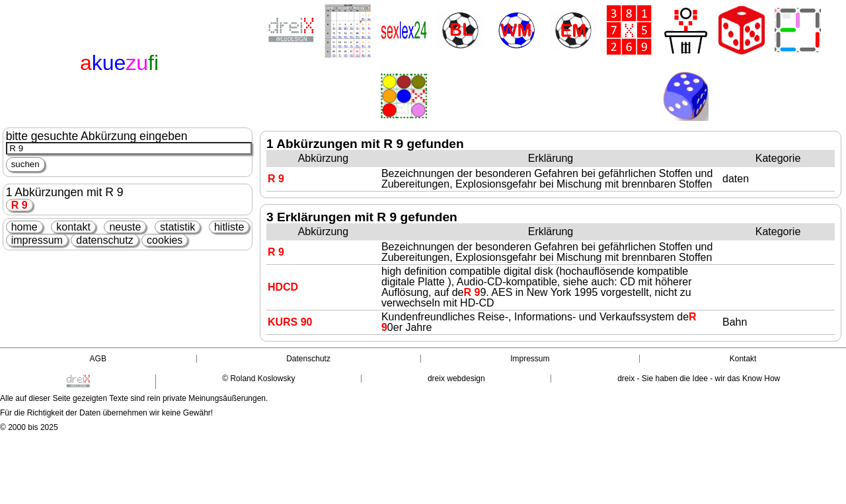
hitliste (229, 227)
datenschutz (104, 240)
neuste (125, 227)
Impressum (530, 359)
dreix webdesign (456, 378)
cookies (165, 240)
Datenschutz (308, 359)
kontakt (73, 227)
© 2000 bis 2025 (29, 427)
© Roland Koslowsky (258, 378)
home (24, 227)
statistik (177, 227)
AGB (98, 359)
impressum (37, 240)
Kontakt (743, 359)
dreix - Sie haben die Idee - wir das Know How (699, 378)
